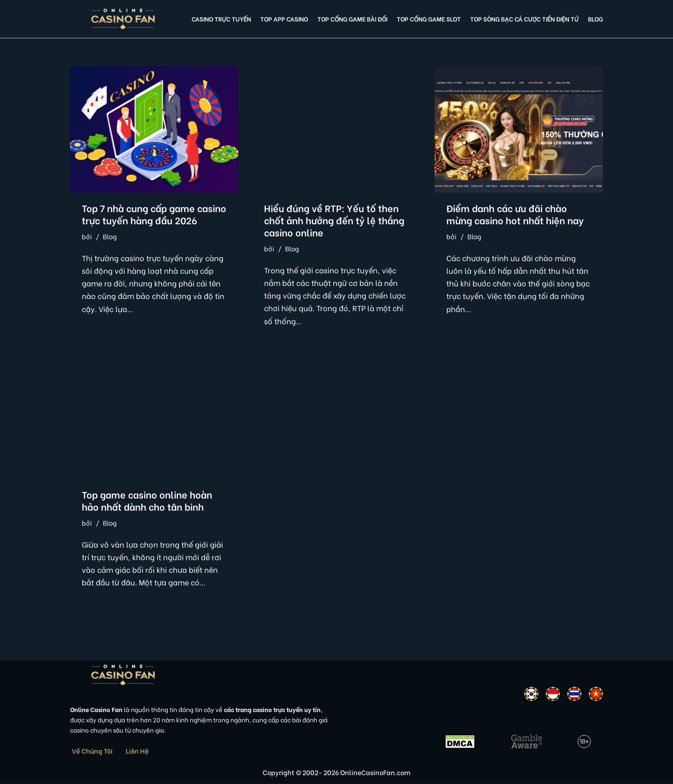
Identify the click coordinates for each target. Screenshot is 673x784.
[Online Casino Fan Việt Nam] (123, 19)
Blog (595, 19)
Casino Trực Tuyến (221, 19)
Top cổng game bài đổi (352, 19)
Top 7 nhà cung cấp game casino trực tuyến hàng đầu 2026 (154, 214)
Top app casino (284, 19)
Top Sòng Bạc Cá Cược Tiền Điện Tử (524, 19)
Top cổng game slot (429, 19)
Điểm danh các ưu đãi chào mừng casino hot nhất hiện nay (515, 214)
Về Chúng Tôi (92, 751)
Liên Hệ (137, 751)
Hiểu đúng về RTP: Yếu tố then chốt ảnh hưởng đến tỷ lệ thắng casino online (334, 220)
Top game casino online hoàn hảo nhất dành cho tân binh (147, 500)
